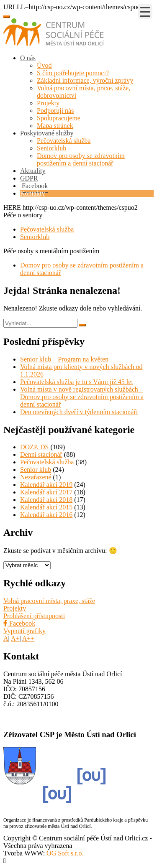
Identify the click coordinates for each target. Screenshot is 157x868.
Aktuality (33, 171)
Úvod (44, 65)
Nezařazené (36, 477)
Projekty (48, 103)
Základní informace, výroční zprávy (85, 80)
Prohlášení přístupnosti (34, 616)
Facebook (19, 623)
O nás (28, 58)
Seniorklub (51, 148)
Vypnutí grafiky (24, 631)
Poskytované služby (47, 133)
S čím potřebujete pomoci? (73, 73)
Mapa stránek (55, 126)
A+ (15, 638)
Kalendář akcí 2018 (46, 500)
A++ (28, 638)
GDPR (29, 178)
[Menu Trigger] (145, 11)
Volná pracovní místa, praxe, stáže (49, 601)
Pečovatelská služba (64, 141)
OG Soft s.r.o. (65, 853)
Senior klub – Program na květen (64, 359)
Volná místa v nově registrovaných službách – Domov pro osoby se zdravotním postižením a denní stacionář (82, 397)
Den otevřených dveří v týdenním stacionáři (79, 412)
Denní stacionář (41, 454)
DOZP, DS (34, 447)
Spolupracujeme (59, 118)
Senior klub (36, 470)
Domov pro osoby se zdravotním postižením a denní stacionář (81, 159)
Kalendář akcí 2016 (46, 515)
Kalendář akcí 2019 (46, 485)
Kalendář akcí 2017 (46, 492)
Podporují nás (55, 111)
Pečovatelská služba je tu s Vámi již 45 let (77, 382)
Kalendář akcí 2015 (46, 507)
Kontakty (33, 193)
